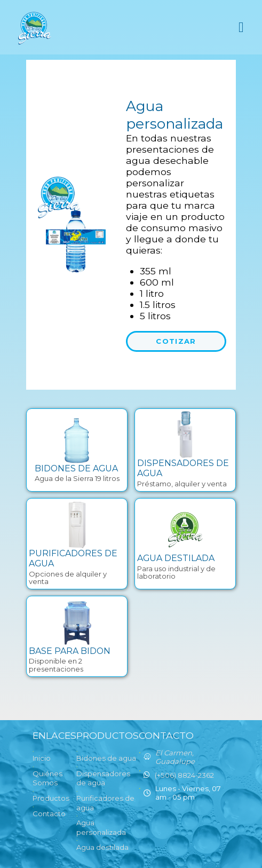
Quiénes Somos (47, 778)
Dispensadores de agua (103, 778)
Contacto (49, 814)
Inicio (42, 758)
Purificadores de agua (105, 803)
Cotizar (176, 341)
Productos (51, 798)
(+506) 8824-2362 (184, 775)
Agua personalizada (101, 827)
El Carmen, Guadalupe (175, 757)
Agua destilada (102, 847)
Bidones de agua (106, 758)
